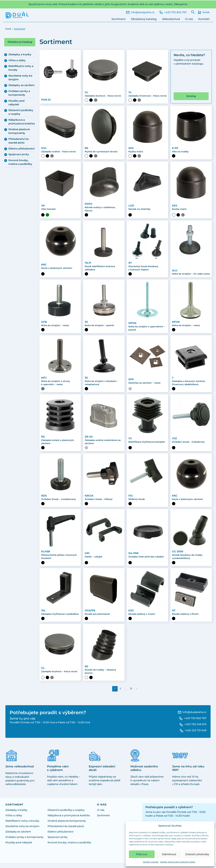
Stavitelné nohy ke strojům (20, 78)
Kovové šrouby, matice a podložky (20, 162)
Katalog (191, 99)
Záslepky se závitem (22, 85)
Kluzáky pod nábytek (16, 103)
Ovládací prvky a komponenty (19, 93)
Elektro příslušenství (22, 149)
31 (131, 694)
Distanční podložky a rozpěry (21, 112)
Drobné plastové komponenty (19, 131)
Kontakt (204, 19)
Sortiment (119, 19)
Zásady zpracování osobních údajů (178, 862)
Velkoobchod (171, 19)
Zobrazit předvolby (197, 854)
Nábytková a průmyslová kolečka (22, 122)
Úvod (8, 29)
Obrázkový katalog (144, 19)
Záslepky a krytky (20, 54)
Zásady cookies (151, 862)
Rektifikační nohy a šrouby (21, 68)
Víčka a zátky (17, 60)
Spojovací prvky (19, 154)
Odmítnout (169, 854)
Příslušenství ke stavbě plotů (19, 141)
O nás (189, 19)
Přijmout (142, 854)
